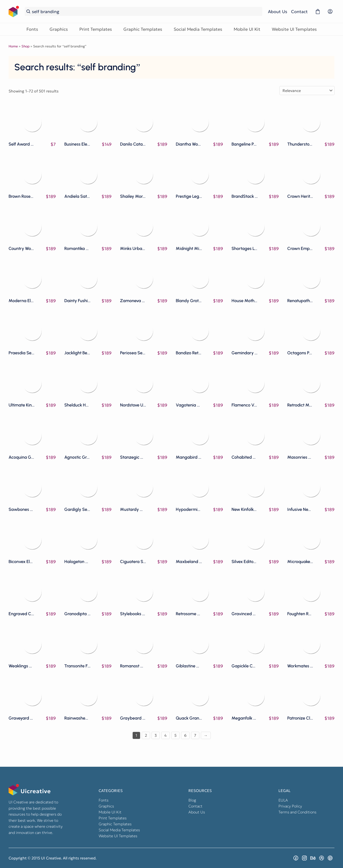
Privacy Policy (290, 806)
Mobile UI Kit (247, 29)
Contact (299, 12)
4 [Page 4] (166, 735)
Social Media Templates (198, 29)
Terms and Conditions (297, 812)
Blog (192, 800)
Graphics (59, 29)
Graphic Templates (143, 29)
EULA (283, 800)
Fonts (32, 29)
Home (13, 46)
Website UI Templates (294, 29)
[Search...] (146, 12)
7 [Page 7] (195, 735)
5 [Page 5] (175, 735)
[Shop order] (307, 91)
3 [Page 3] (156, 735)
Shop (25, 46)
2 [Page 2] (146, 735)
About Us (278, 12)
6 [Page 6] (185, 735)
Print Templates (96, 29)
